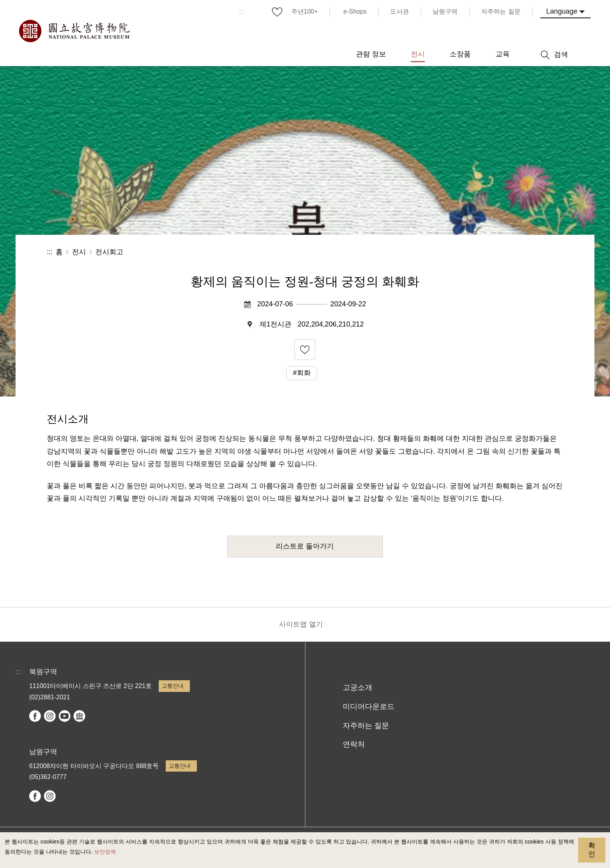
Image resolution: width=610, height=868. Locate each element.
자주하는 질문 (366, 726)
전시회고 (109, 252)
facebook (35, 716)
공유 (478, 252)
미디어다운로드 (369, 706)
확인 (592, 850)
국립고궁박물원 (74, 31)
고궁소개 (358, 687)
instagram (50, 716)
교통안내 (173, 686)
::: (241, 12)
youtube (65, 716)
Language (562, 11)
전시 (79, 252)
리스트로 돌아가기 (305, 546)
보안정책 (105, 852)
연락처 (354, 744)
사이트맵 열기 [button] (301, 624)
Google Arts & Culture (79, 716)
